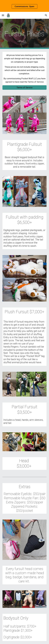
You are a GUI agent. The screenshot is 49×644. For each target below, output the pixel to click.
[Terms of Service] (25, 88)
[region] (24, 6)
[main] (25, 34)
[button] (3, 15)
